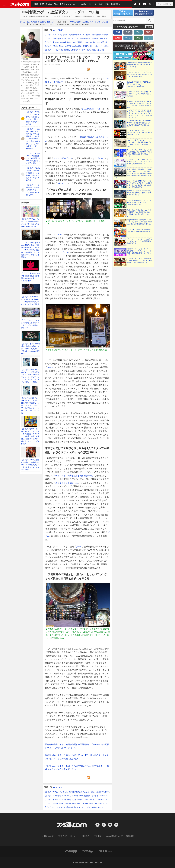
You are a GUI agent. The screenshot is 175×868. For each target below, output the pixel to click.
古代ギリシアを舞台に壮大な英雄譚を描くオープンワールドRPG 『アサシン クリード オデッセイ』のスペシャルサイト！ (140, 114)
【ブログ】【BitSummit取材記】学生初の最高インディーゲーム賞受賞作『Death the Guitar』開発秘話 (31, 349)
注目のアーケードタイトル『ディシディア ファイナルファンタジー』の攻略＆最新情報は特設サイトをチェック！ (139, 252)
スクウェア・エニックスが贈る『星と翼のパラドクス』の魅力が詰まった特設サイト (139, 94)
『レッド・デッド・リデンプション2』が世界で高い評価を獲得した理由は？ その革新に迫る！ (140, 74)
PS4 (55, 4)
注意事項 (97, 836)
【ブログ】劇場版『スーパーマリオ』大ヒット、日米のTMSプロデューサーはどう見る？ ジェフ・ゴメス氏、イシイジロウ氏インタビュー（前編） (30, 405)
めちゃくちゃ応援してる (67, 483)
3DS (148, 32)
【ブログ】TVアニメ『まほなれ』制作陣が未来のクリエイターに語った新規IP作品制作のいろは (80, 35)
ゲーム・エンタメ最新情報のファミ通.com (37, 22)
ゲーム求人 (81, 4)
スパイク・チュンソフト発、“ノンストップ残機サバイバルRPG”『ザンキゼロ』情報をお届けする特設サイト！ (140, 153)
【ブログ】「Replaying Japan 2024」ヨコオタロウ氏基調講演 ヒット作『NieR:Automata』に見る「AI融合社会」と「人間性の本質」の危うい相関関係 (33, 139)
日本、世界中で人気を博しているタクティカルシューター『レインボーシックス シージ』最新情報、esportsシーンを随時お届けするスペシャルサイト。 (133, 173)
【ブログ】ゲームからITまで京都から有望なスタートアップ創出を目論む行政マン (33, 190)
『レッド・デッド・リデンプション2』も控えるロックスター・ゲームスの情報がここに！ (140, 133)
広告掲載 (125, 836)
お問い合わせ (52, 836)
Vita (138, 32)
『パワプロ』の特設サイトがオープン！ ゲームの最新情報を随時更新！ (139, 230)
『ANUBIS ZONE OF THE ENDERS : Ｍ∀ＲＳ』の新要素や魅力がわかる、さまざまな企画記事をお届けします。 (140, 124)
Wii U (128, 38)
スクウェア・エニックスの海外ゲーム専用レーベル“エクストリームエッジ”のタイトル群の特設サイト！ (139, 261)
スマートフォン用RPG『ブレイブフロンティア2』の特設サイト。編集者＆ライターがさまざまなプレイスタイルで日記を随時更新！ (140, 184)
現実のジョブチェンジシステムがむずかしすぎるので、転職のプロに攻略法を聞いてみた (139, 193)
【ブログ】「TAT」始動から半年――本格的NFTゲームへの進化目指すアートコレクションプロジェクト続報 (30, 465)
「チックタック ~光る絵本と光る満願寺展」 (74, 476)
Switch (48, 4)
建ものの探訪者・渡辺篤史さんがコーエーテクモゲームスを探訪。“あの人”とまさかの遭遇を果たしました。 (139, 222)
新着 (36, 4)
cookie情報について (112, 836)
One (138, 38)
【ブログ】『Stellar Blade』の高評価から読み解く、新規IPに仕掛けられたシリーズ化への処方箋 (80, 46)
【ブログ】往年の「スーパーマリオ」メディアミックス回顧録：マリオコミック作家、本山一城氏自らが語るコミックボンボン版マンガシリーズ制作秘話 (30, 436)
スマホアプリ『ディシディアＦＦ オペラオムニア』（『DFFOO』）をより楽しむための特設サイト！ (140, 162)
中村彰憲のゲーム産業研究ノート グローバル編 (89, 22)
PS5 (42, 4)
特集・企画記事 (109, 4)
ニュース (91, 4)
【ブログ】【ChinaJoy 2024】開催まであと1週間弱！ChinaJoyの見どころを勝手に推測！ (33, 158)
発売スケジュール (66, 4)
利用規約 (86, 836)
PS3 (128, 32)
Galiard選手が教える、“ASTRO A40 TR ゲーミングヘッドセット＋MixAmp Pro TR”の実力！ (139, 84)
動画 (99, 4)
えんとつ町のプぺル (91, 109)
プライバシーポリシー (70, 836)
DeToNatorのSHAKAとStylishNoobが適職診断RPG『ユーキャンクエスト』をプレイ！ (140, 65)
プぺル (99, 158)
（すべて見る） (58, 30)
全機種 (149, 27)
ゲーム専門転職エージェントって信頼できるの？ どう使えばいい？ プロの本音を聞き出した (140, 202)
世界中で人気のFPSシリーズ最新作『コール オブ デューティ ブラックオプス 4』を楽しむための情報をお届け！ (139, 104)
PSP (148, 38)
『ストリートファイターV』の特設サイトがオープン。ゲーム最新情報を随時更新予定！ (140, 241)
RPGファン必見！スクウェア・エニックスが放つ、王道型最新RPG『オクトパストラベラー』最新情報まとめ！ (139, 143)
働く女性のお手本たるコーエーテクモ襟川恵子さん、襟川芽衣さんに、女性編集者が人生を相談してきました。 (139, 213)
